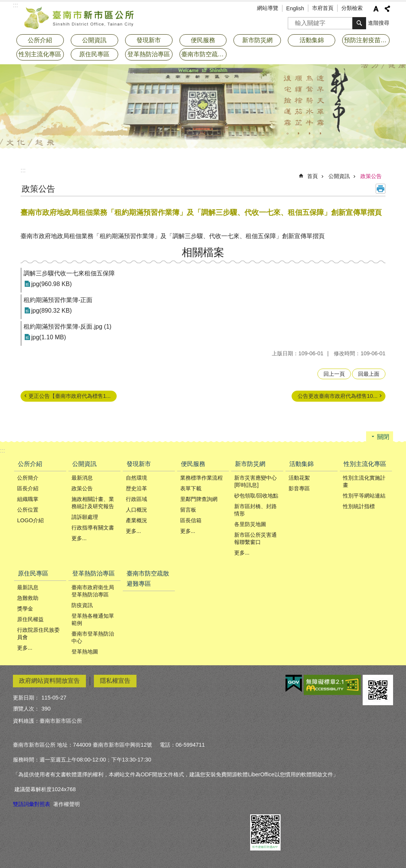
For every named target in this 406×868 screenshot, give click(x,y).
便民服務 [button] (203, 40)
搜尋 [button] (359, 23)
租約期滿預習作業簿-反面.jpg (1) (67, 327)
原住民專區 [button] (94, 54)
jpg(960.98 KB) (52, 284)
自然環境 (136, 478)
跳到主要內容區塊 (4, 4)
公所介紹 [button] (40, 40)
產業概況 (136, 520)
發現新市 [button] (149, 40)
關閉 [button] (383, 437)
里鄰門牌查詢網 (199, 499)
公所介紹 (30, 464)
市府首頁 (323, 8)
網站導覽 (268, 8)
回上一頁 (334, 374)
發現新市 (139, 464)
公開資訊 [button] (94, 40)
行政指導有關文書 (93, 528)
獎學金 (25, 609)
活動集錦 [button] (312, 40)
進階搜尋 (379, 23)
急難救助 (28, 598)
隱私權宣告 (115, 681)
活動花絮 (299, 478)
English (295, 8)
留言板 (188, 510)
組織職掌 (28, 499)
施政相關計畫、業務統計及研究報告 (93, 503)
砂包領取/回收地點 (256, 496)
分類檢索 (352, 8)
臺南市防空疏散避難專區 (204, 54)
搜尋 (294, 21)
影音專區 (299, 488)
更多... (79, 538)
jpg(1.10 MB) (49, 337)
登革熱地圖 (85, 652)
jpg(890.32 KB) (52, 311)
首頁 (312, 176)
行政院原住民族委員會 (38, 634)
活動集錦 (301, 464)
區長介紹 (28, 488)
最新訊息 (28, 587)
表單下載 (191, 488)
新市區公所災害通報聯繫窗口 (255, 538)
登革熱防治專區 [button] (149, 54)
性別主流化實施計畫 (364, 481)
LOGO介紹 (30, 520)
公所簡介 (28, 478)
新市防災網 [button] (257, 40)
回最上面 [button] (369, 374)
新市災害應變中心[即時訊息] (255, 481)
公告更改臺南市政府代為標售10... (338, 396)
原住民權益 (30, 619)
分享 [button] (387, 9)
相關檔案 (203, 252)
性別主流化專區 (365, 464)
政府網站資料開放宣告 (49, 681)
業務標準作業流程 (201, 478)
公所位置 (28, 510)
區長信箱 (191, 520)
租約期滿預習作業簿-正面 (58, 300)
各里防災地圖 (250, 524)
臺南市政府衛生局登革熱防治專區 (93, 591)
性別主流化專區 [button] (40, 54)
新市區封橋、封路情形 (255, 510)
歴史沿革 (136, 488)
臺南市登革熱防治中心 (93, 637)
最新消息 (82, 478)
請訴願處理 (85, 517)
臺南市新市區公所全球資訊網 (79, 17)
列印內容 (381, 189)
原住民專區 (33, 573)
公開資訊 (339, 176)
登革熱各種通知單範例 (93, 619)
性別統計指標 (359, 506)
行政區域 (136, 499)
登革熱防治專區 (94, 573)
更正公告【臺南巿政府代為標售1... (70, 396)
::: (23, 170)
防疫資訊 (82, 605)
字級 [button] (376, 9)
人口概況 (136, 510)
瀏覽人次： (26, 709)
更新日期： (26, 698)
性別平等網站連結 (364, 496)
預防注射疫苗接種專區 (367, 40)
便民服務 (193, 464)
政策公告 (371, 176)
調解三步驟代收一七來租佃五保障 (69, 273)
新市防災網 (250, 464)
